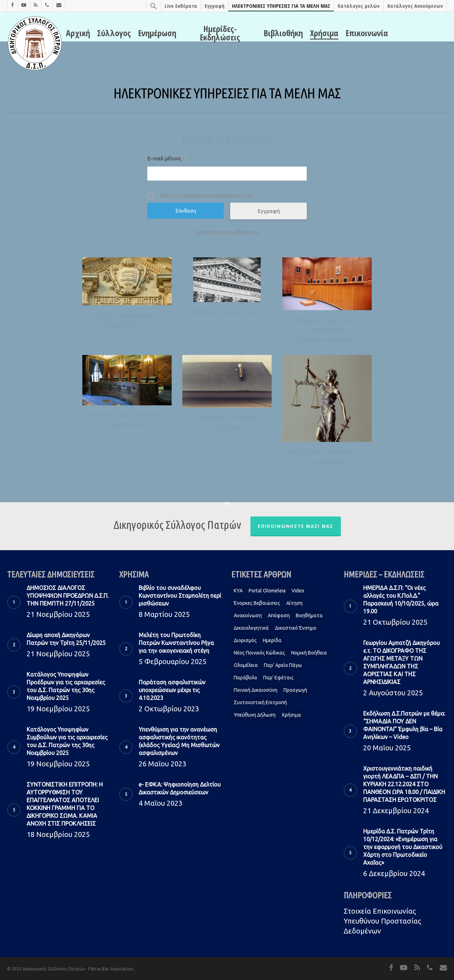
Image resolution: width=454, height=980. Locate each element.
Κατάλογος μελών (359, 6)
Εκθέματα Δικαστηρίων (227, 312)
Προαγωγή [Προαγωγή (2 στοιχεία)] (295, 690)
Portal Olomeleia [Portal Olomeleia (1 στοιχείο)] (267, 591)
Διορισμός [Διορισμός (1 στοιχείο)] (245, 640)
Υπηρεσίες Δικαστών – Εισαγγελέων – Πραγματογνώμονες (327, 330)
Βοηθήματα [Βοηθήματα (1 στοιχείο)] (309, 615)
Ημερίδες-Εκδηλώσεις (220, 33)
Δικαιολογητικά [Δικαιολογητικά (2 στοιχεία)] (251, 628)
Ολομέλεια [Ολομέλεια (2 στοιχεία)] (246, 665)
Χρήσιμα (324, 33)
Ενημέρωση (157, 33)
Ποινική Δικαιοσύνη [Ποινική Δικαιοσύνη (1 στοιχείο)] (256, 690)
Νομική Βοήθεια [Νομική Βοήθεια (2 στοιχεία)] (309, 653)
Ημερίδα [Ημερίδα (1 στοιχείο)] (272, 640)
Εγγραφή (215, 6)
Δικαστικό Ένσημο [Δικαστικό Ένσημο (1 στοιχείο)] (296, 628)
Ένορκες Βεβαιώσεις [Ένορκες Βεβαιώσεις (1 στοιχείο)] (257, 603)
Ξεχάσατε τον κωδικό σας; (227, 232)
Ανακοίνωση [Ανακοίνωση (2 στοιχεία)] (248, 615)
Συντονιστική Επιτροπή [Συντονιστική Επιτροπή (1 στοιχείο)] (260, 702)
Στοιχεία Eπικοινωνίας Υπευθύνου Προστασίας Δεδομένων (382, 921)
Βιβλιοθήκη (283, 33)
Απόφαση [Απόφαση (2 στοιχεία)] (279, 615)
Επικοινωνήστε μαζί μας (296, 526)
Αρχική (78, 33)
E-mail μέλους (167, 158)
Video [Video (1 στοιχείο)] (298, 591)
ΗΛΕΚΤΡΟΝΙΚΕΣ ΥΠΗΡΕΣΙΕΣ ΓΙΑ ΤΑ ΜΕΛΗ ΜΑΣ (281, 6)
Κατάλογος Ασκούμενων (415, 6)
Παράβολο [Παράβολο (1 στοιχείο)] (245, 678)
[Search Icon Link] (153, 6)
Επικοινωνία (367, 33)
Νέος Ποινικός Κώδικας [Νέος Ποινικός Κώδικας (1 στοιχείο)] (259, 653)
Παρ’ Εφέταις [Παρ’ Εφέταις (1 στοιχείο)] (278, 678)
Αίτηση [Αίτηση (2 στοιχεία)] (294, 603)
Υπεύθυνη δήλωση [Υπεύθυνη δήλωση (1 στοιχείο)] (255, 715)
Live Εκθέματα (181, 6)
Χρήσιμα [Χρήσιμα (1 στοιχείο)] (291, 715)
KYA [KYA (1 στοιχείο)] (238, 591)
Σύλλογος (114, 33)
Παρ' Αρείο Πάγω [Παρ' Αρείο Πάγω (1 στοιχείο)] (283, 665)
